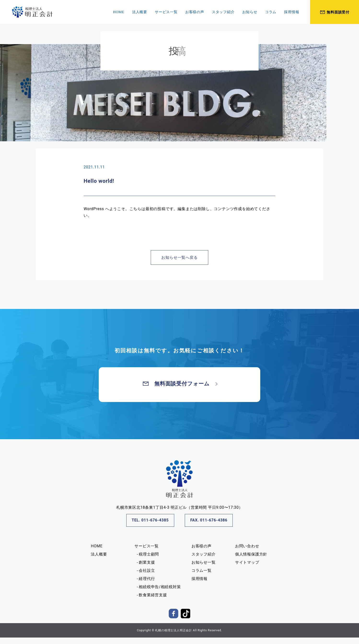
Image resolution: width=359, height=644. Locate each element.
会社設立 (147, 570)
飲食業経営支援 (153, 595)
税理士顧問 (149, 554)
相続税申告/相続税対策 (160, 587)
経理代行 (147, 579)
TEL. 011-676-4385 (150, 520)
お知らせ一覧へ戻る (179, 257)
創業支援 (147, 562)
